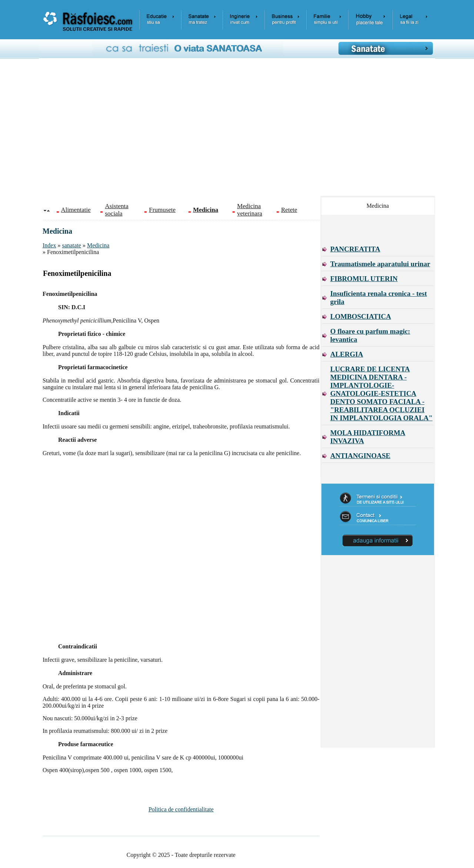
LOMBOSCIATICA (361, 316)
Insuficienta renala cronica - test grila (379, 298)
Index (49, 245)
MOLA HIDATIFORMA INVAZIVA (368, 437)
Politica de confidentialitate (181, 809)
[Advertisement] (243, 130)
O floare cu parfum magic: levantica (370, 335)
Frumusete (162, 210)
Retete (289, 210)
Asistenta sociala (116, 210)
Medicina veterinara (250, 210)
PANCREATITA (355, 249)
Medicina (98, 245)
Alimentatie (76, 210)
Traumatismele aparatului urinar (380, 264)
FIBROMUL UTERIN (364, 279)
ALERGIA (347, 354)
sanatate (71, 245)
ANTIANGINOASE (360, 456)
